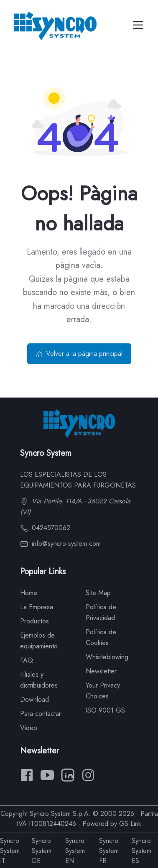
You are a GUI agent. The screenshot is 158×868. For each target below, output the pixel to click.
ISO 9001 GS (105, 710)
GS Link (130, 824)
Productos (34, 621)
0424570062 (45, 528)
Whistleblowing (107, 657)
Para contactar (41, 714)
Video (29, 728)
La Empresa (37, 607)
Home (29, 593)
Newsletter (101, 671)
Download (34, 699)
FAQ (27, 660)
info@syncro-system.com (60, 544)
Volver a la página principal (79, 354)
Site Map (98, 593)
